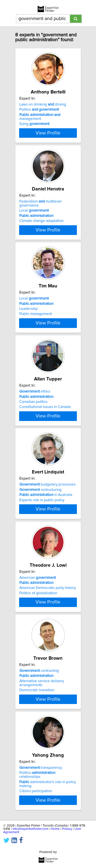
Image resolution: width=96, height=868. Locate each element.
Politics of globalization (38, 625)
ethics (35, 407)
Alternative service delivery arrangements (42, 723)
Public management (36, 322)
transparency (41, 811)
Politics (39, 110)
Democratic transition (37, 730)
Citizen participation (36, 834)
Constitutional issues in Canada (45, 423)
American (38, 609)
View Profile (48, 137)
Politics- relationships (37, 818)
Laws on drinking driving (43, 104)
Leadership (29, 317)
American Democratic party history (48, 620)
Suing (34, 124)
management (40, 117)
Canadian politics (33, 418)
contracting (39, 710)
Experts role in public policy (42, 524)
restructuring (40, 513)
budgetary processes (47, 508)
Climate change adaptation (41, 225)
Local (34, 214)
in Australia (46, 519)
